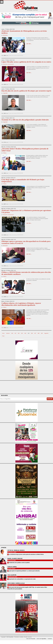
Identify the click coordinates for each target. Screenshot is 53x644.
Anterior (8, 333)
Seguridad (5, 93)
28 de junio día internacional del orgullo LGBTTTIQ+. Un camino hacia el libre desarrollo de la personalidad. (27, 588)
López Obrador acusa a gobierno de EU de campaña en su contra (26, 62)
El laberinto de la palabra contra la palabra (19, 563)
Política (5, 153)
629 (42, 333)
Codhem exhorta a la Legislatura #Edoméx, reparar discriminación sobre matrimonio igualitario (21, 304)
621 (15, 333)
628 (39, 333)
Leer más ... (29, 44)
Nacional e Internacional (8, 64)
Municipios (5, 35)
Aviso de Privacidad (31, 639)
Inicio (3, 333)
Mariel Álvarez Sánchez (15, 559)
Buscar (50, 399)
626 (32, 333)
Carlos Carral (12, 567)
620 (12, 333)
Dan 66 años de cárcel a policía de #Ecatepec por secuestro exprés (26, 91)
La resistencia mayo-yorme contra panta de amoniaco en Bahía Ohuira (26, 554)
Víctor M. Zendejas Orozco (16, 550)
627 (35, 333)
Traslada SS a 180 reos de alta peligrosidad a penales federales (25, 120)
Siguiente (46, 333)
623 (22, 333)
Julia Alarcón (12, 575)
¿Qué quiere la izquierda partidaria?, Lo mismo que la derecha (24, 571)
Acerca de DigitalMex (41, 639)
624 (25, 333)
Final (3, 336)
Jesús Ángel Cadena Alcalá (16, 583)
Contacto (50, 639)
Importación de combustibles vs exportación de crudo (22, 579)
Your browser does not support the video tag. (27, 387)
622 (19, 333)
